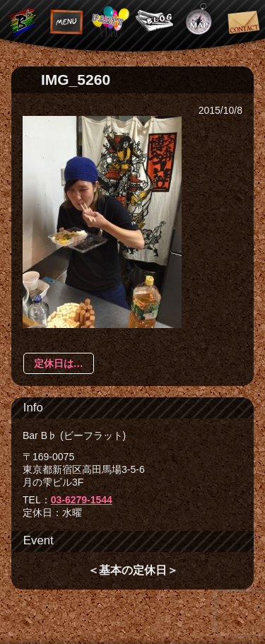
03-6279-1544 (82, 500)
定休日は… (59, 363)
